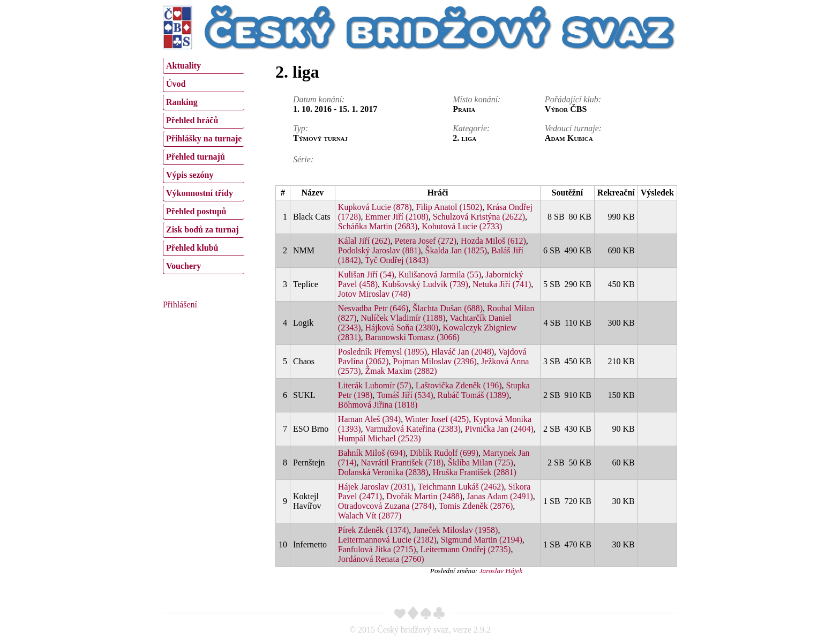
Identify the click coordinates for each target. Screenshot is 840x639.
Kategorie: (471, 128)
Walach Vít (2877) (370, 516)
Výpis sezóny (190, 175)
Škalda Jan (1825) (456, 250)
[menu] (204, 165)
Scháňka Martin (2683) (378, 226)
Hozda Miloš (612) (493, 241)
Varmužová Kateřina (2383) (413, 429)
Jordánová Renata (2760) (381, 559)
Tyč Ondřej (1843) (397, 260)
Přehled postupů (196, 211)
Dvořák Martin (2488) (424, 496)
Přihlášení (180, 305)
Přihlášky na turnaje (204, 138)
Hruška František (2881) (474, 472)
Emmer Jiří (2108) (396, 217)
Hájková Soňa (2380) (402, 328)
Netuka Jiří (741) (502, 284)
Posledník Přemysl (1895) (382, 352)
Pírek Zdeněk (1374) (373, 530)
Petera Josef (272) (426, 241)
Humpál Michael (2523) (380, 438)
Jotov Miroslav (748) (374, 294)
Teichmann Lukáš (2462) (461, 487)
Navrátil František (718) (402, 463)
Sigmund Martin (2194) (482, 540)
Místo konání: (477, 99)
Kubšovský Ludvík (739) (425, 284)
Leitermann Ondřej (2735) (466, 549)
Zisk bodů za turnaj (202, 230)
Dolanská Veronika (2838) (383, 472)
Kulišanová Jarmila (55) (440, 275)
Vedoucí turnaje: (573, 128)
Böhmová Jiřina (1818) (378, 405)
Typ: (301, 128)
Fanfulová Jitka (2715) (377, 549)
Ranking (182, 102)
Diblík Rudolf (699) (444, 453)
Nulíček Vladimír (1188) (403, 318)
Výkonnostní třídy (200, 193)
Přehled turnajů (196, 157)
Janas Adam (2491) (500, 496)
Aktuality (183, 66)
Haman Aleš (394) (369, 419)
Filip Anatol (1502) (449, 207)
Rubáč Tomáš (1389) (474, 395)
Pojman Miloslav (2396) (434, 361)
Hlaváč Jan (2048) (463, 352)
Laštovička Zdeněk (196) (459, 385)
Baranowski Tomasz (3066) (412, 337)
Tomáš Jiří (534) (405, 395)
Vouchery (183, 266)
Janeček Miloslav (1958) (455, 530)
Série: (303, 159)
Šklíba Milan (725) (481, 463)
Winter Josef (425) (437, 419)
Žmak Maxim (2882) (401, 371)
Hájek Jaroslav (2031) (376, 487)
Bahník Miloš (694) (372, 453)
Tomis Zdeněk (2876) (476, 506)
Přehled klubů (192, 248)
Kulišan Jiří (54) (366, 275)
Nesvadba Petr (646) (373, 308)
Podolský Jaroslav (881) (380, 250)
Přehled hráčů (192, 120)
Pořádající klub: (573, 99)
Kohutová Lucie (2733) (462, 226)
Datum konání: (319, 99)
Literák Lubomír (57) (375, 385)
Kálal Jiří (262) (364, 241)
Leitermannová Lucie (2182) (387, 540)
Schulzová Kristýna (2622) (479, 217)
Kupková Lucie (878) (375, 207)
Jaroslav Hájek (501, 571)
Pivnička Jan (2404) (499, 429)
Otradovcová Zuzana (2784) (386, 506)
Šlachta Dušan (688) (448, 308)
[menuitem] (204, 66)
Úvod (176, 84)
